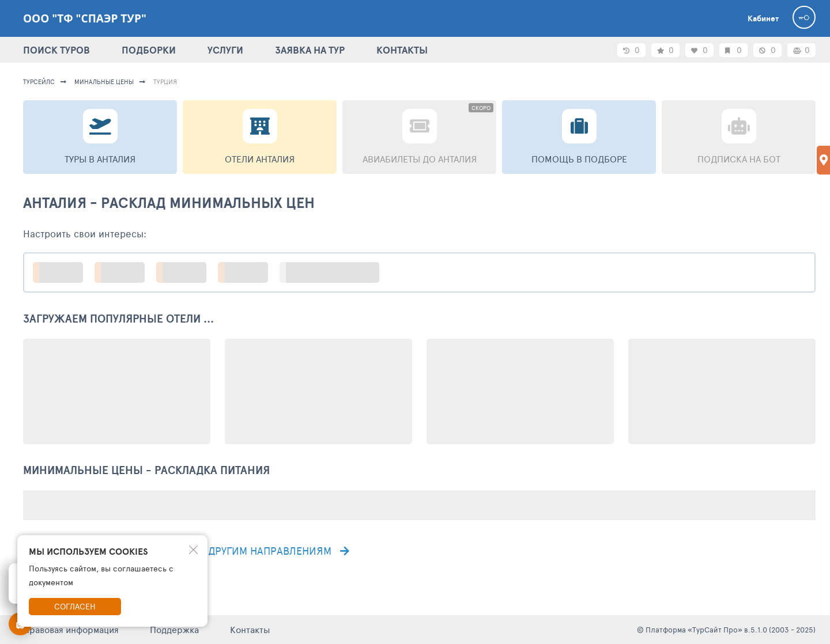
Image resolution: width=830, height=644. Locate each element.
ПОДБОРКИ (149, 50)
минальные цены (104, 82)
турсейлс (39, 82)
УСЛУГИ (225, 50)
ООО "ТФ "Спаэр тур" (85, 18)
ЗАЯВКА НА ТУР (310, 50)
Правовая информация (71, 629)
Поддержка (174, 629)
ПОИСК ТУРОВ (56, 50)
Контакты (250, 629)
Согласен (75, 606)
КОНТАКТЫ (402, 50)
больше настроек (335, 272)
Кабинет (763, 18)
